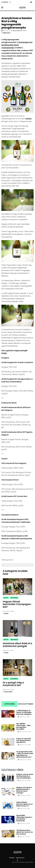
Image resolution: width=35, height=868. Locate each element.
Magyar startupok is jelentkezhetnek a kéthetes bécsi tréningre (24, 790)
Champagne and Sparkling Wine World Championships (17, 45)
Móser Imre (7, 33)
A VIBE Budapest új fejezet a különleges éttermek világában (24, 712)
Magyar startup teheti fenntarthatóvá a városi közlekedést (25, 776)
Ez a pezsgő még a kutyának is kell (13, 684)
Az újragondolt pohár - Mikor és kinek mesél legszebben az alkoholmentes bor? (25, 754)
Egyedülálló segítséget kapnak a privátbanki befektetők (24, 818)
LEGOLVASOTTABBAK (26, 704)
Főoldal (12, 858)
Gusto (6, 613)
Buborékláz (17, 31)
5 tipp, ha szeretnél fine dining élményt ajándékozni (24, 740)
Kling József (8, 692)
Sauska (29, 119)
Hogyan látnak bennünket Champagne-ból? (17, 604)
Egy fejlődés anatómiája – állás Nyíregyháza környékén (23, 726)
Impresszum (20, 858)
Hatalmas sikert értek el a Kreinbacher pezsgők (17, 645)
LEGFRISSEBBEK (9, 704)
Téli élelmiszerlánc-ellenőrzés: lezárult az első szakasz (25, 832)
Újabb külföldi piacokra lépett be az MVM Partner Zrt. (24, 804)
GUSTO (6, 598)
